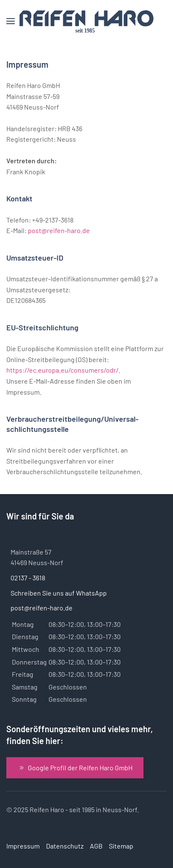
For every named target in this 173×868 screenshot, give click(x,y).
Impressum (23, 846)
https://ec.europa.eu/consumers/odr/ (62, 370)
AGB (96, 846)
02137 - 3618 (28, 578)
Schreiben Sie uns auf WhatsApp (59, 593)
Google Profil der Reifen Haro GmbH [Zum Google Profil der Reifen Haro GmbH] (75, 768)
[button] (11, 21)
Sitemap (121, 846)
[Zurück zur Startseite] (86, 21)
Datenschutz (65, 846)
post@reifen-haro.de (59, 230)
